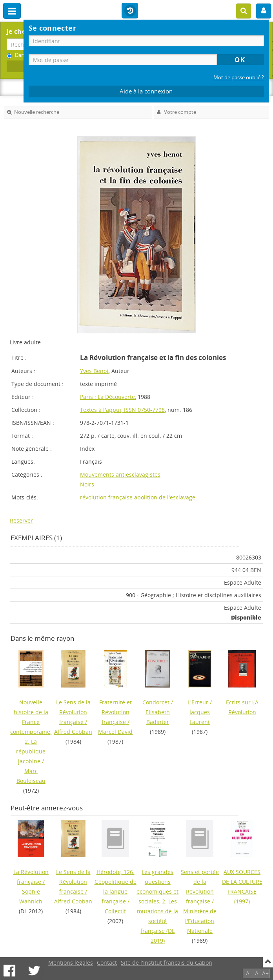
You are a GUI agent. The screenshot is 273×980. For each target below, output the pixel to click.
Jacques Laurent (200, 717)
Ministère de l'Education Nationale (200, 921)
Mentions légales (71, 963)
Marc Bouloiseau (31, 776)
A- (249, 973)
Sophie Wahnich (31, 896)
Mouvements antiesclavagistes (120, 474)
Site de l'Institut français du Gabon (167, 963)
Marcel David (115, 732)
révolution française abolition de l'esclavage (138, 497)
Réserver (21, 520)
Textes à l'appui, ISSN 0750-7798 (122, 410)
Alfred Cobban (73, 732)
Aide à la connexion (146, 91)
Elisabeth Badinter (158, 717)
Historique (130, 11)
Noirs (87, 484)
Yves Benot (94, 371)
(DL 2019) (157, 906)
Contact (107, 963)
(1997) (242, 887)
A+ (265, 973)
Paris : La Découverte (107, 397)
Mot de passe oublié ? (239, 78)
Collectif (115, 911)
